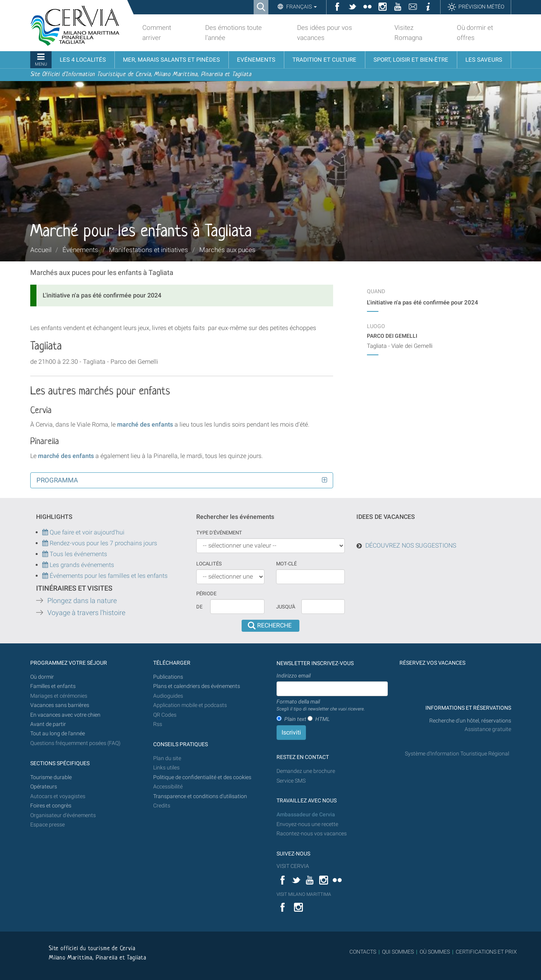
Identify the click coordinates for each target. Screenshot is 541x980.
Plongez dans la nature (82, 601)
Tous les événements (75, 554)
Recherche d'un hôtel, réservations (470, 721)
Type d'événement (219, 533)
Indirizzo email (294, 676)
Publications (168, 677)
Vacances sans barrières (60, 705)
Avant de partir (48, 724)
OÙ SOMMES (435, 952)
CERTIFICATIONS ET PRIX (486, 952)
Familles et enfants (53, 686)
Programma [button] (57, 480)
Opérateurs (44, 787)
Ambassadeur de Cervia (306, 815)
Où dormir (42, 677)
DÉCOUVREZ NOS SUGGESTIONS (411, 545)
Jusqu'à (286, 607)
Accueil (41, 250)
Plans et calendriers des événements (197, 686)
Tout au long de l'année (58, 734)
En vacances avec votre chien (66, 715)
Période (206, 594)
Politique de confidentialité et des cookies (202, 777)
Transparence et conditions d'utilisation (200, 796)
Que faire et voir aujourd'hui (83, 532)
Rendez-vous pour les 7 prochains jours (103, 543)
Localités (209, 564)
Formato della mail (321, 705)
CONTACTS (363, 952)
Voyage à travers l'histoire (86, 613)
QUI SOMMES (398, 952)
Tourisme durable (51, 777)
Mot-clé (286, 564)
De (199, 607)
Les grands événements (81, 565)
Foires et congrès (51, 806)
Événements (80, 250)
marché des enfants (145, 424)
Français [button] (301, 7)
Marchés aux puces (227, 250)
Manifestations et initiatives (149, 250)
